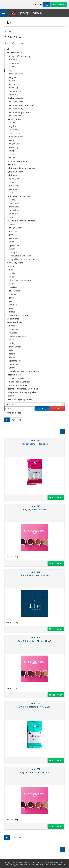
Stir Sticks (14, 364)
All (8, 49)
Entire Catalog (14, 37)
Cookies (13, 284)
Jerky (11, 298)
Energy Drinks (15, 228)
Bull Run (13, 60)
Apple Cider (14, 179)
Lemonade (14, 189)
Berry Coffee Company (20, 56)
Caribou (13, 67)
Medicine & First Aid (18, 385)
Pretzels (13, 312)
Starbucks (14, 95)
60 (7, 420)
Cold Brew (14, 203)
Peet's (12, 84)
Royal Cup (14, 88)
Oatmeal (13, 305)
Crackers (13, 287)
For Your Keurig (16, 109)
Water (12, 249)
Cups (11, 340)
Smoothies (14, 210)
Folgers (13, 77)
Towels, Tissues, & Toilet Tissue (24, 371)
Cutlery (12, 343)
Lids (11, 350)
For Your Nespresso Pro (20, 112)
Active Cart (59, 5)
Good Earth (14, 133)
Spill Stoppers (15, 361)
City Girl (13, 70)
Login (47, 5)
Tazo (11, 154)
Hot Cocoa (14, 186)
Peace (12, 81)
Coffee (12, 224)
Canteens (13, 329)
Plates (12, 357)
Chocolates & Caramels (20, 280)
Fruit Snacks (15, 291)
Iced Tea (13, 231)
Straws (12, 368)
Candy (12, 273)
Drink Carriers (15, 347)
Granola (13, 294)
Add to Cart (56, 498)
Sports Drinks (15, 245)
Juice (11, 235)
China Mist (14, 130)
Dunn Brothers (16, 74)
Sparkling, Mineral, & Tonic (24, 259)
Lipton (12, 140)
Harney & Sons (16, 137)
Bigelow (13, 126)
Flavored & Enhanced (21, 256)
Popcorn (13, 308)
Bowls (12, 326)
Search (42, 409)
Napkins (13, 354)
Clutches (13, 333)
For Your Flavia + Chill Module (23, 105)
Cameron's (14, 63)
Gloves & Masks (17, 378)
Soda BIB (13, 214)
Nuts (11, 301)
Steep (12, 151)
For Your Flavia (16, 102)
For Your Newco (17, 116)
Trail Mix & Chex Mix (19, 315)
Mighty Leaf (15, 144)
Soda (11, 242)
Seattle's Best (15, 91)
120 (14, 420)
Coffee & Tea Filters (18, 336)
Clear (57, 409)
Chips (12, 277)
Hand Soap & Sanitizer (19, 382)
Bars (11, 270)
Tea (11, 193)
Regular (15, 252)
